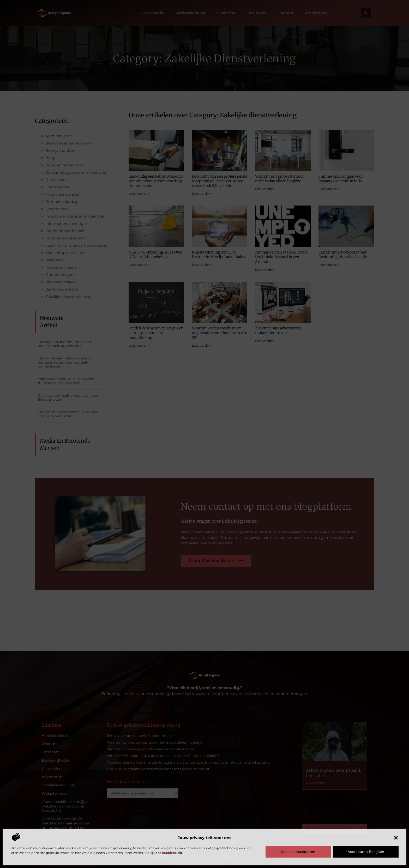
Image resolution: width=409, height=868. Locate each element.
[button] (396, 838)
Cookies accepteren (298, 852)
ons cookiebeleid (169, 853)
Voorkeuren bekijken (366, 852)
